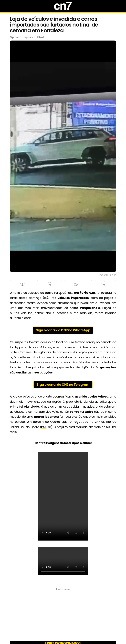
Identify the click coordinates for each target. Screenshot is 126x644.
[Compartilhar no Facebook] (23, 284)
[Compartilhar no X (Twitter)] (50, 284)
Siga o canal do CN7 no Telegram (63, 385)
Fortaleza (87, 293)
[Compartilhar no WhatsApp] (77, 284)
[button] (104, 284)
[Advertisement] (63, 615)
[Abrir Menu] (121, 6)
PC (43, 427)
